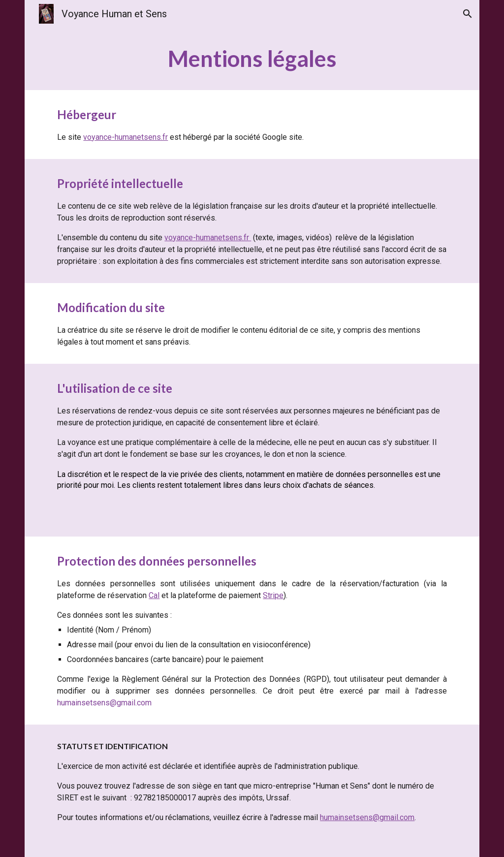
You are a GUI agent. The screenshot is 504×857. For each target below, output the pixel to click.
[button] (468, 14)
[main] (252, 59)
